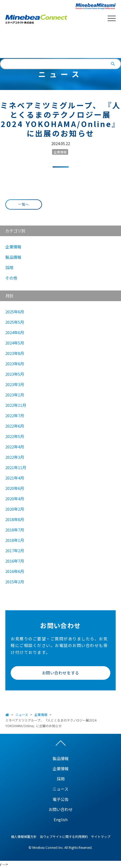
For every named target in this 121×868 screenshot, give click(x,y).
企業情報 (60, 152)
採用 (9, 267)
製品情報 (13, 257)
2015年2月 (15, 582)
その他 (11, 278)
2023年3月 (15, 384)
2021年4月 (15, 478)
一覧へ (24, 204)
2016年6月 (15, 571)
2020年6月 (15, 488)
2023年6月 (15, 364)
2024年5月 (15, 343)
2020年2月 (15, 509)
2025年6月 (15, 312)
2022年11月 (16, 405)
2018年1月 (15, 540)
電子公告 (61, 799)
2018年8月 (15, 519)
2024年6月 (15, 332)
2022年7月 (15, 415)
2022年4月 (15, 447)
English (60, 44)
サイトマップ (101, 836)
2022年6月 (15, 426)
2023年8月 (15, 353)
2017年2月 (15, 550)
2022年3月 (15, 457)
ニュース (22, 715)
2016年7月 (15, 561)
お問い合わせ (61, 809)
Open (112, 18)
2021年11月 (16, 467)
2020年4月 (15, 499)
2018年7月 (15, 530)
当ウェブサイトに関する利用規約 (64, 836)
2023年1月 (15, 395)
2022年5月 (15, 436)
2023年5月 (15, 374)
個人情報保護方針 (24, 836)
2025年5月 (15, 322)
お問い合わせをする (61, 673)
